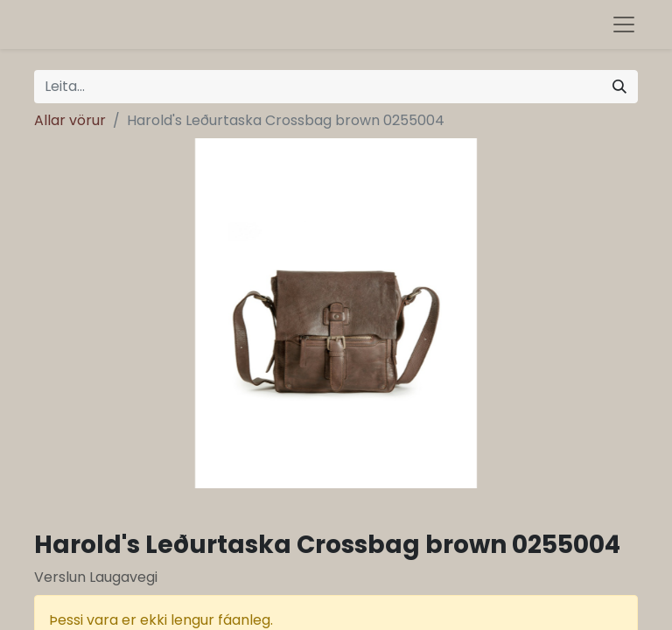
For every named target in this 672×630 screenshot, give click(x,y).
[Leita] (619, 87)
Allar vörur (70, 120)
